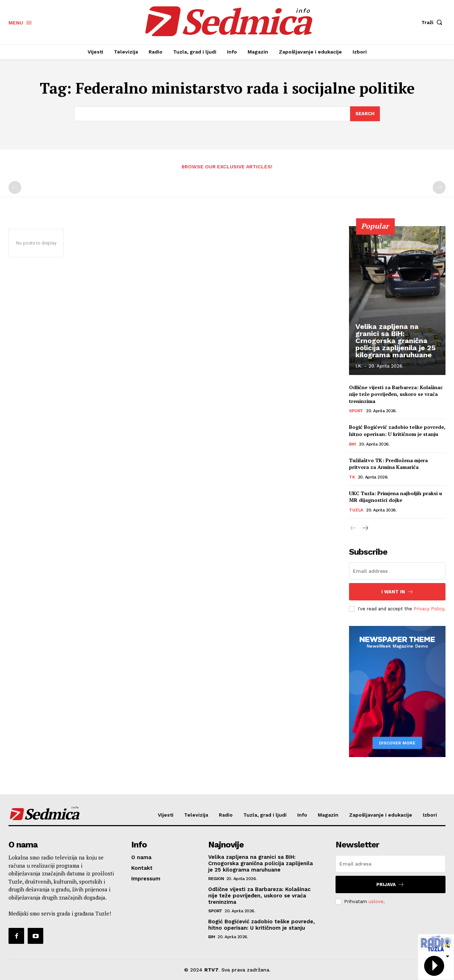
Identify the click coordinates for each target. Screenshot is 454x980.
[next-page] (365, 529)
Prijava (390, 884)
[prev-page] (15, 188)
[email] (397, 571)
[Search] (365, 114)
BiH (353, 444)
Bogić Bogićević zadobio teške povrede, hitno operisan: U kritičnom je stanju (397, 431)
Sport (356, 411)
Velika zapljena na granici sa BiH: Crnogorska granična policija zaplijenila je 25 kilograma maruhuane (395, 341)
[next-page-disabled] (439, 188)
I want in (397, 592)
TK (352, 477)
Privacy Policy (429, 609)
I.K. (359, 366)
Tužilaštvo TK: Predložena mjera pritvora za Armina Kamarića (388, 464)
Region (216, 879)
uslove (376, 901)
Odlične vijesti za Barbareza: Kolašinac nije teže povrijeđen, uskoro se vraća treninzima (396, 394)
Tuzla (356, 510)
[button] (433, 22)
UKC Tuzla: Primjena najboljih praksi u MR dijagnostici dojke (395, 497)
